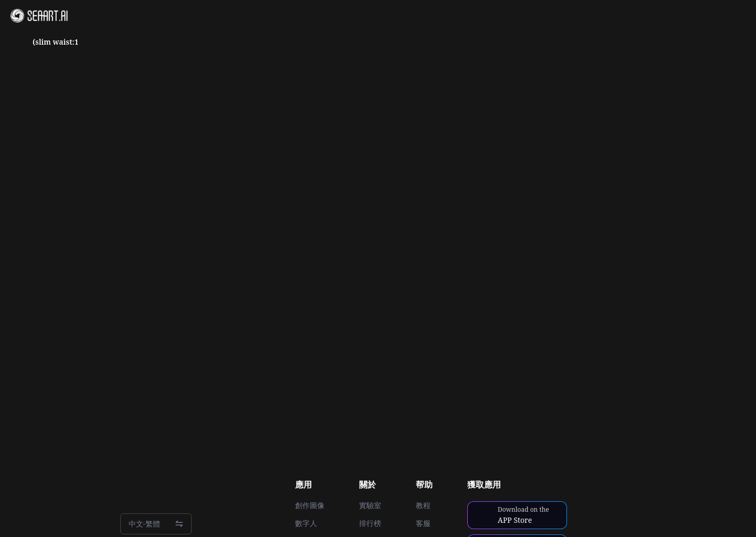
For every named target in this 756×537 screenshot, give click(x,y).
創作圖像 (310, 505)
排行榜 (370, 523)
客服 (423, 523)
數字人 (306, 523)
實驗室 (370, 505)
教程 (423, 505)
